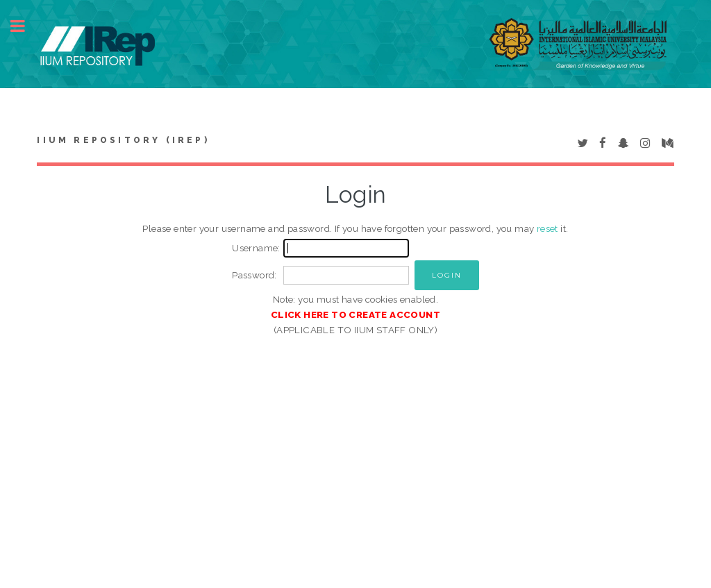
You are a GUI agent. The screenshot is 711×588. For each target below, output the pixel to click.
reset (547, 228)
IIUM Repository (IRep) (123, 140)
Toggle (25, 26)
